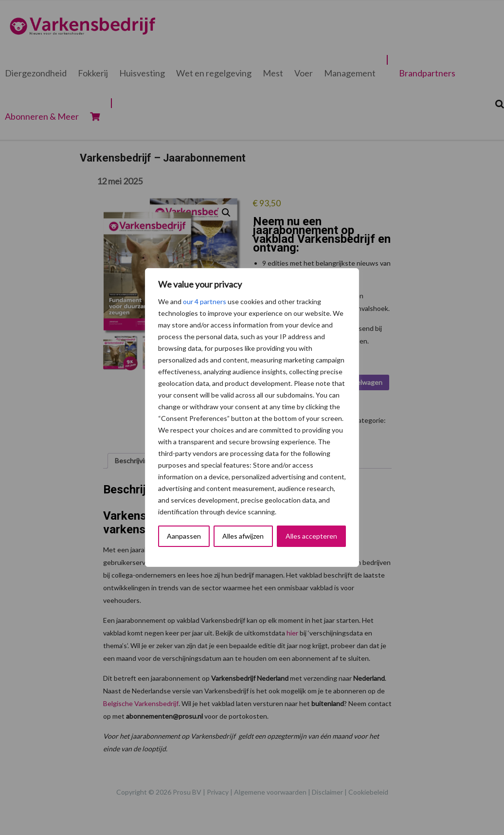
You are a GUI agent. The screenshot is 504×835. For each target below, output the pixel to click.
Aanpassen (184, 536)
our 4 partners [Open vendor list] (205, 301)
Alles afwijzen (243, 536)
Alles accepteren (311, 536)
